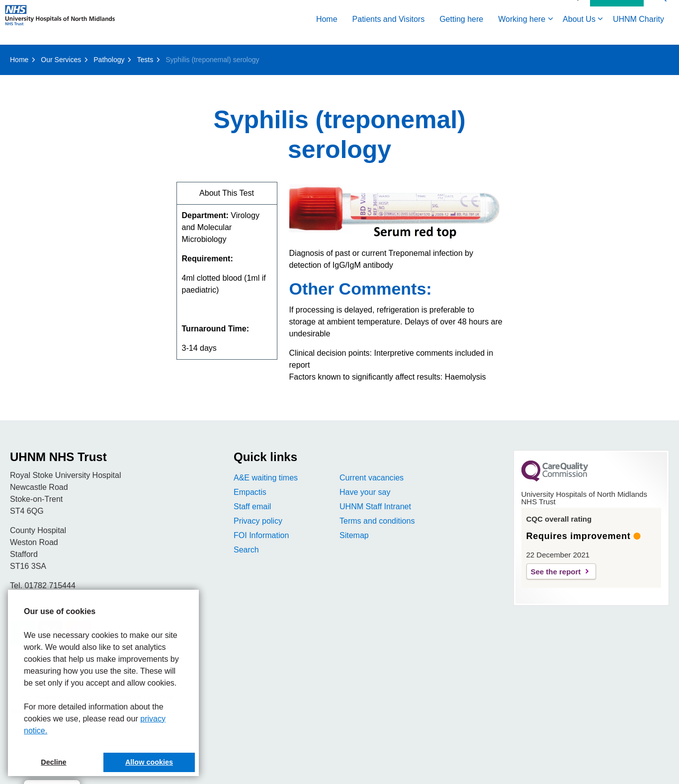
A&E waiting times (266, 478)
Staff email (252, 507)
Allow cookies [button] (149, 762)
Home (327, 34)
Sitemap (354, 535)
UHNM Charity (638, 34)
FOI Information (261, 535)
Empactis (250, 492)
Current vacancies (372, 478)
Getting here (461, 34)
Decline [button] (53, 762)
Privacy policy (258, 521)
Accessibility (562, 11)
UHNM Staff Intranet (375, 507)
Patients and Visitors (389, 34)
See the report (556, 572)
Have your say (365, 492)
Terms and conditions (377, 521)
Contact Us (617, 11)
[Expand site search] (662, 11)
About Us (579, 34)
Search (246, 550)
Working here (522, 34)
